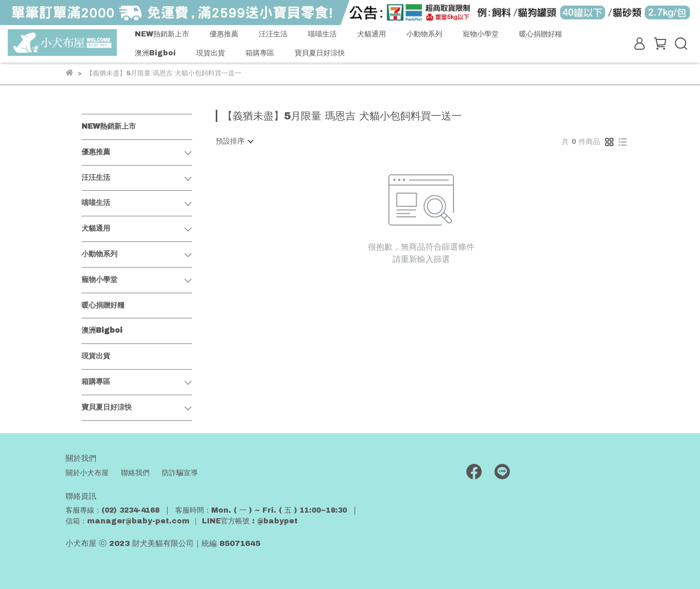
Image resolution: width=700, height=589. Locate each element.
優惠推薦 (224, 34)
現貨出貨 (211, 53)
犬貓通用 (372, 34)
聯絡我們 (135, 473)
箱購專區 (260, 53)
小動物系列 (424, 34)
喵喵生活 (322, 34)
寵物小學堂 (481, 34)
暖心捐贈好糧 (541, 34)
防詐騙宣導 (180, 473)
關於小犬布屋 (87, 473)
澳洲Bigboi (155, 53)
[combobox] (234, 141)
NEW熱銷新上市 (162, 34)
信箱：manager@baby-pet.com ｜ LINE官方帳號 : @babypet (182, 521)
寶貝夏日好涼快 (320, 53)
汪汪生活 (273, 34)
